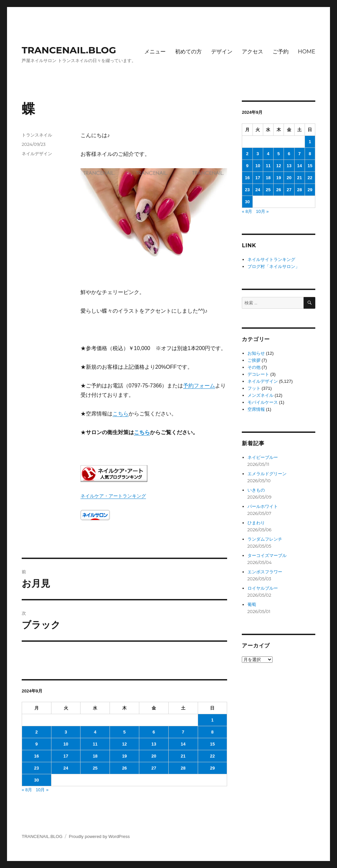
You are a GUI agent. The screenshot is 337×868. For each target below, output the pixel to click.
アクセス (252, 52)
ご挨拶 (254, 360)
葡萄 (252, 605)
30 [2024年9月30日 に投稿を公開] (36, 780)
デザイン (222, 52)
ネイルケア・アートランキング (113, 496)
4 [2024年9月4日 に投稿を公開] (95, 732)
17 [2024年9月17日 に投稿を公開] (66, 756)
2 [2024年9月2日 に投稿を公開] (37, 732)
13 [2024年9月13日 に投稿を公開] (154, 744)
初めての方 (188, 52)
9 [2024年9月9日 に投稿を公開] (37, 744)
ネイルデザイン (37, 154)
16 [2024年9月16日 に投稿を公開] (36, 756)
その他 (254, 367)
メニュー (155, 52)
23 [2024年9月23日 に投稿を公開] (36, 768)
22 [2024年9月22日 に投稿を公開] (212, 756)
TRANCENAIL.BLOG (69, 50)
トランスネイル (37, 135)
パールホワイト (263, 506)
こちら (121, 414)
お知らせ (256, 353)
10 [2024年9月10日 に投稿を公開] (66, 744)
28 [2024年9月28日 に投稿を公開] (183, 768)
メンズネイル (261, 395)
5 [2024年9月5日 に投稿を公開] (124, 732)
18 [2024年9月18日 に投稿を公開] (95, 756)
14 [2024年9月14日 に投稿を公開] (183, 744)
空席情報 (256, 409)
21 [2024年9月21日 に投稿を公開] (183, 756)
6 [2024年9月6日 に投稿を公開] (154, 732)
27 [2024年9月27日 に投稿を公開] (154, 768)
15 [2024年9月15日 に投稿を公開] (212, 744)
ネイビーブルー (263, 457)
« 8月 (27, 790)
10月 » (42, 790)
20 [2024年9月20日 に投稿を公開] (154, 756)
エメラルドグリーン (267, 474)
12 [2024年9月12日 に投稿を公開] (124, 744)
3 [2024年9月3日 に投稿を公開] (66, 732)
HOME (307, 52)
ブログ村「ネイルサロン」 (274, 266)
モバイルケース (263, 402)
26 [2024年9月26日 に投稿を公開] (124, 768)
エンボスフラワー (265, 572)
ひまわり (256, 523)
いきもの (256, 490)
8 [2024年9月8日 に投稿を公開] (212, 732)
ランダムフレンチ (265, 539)
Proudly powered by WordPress (99, 836)
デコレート (258, 374)
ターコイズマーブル (267, 555)
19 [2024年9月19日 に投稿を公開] (124, 756)
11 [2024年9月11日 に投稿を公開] (95, 744)
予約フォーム (199, 386)
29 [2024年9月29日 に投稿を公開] (212, 768)
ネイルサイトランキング (271, 259)
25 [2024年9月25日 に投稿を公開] (95, 768)
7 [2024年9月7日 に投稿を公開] (183, 732)
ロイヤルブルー (263, 588)
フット (254, 388)
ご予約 (281, 52)
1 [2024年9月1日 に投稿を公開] (212, 720)
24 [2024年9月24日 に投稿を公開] (66, 768)
